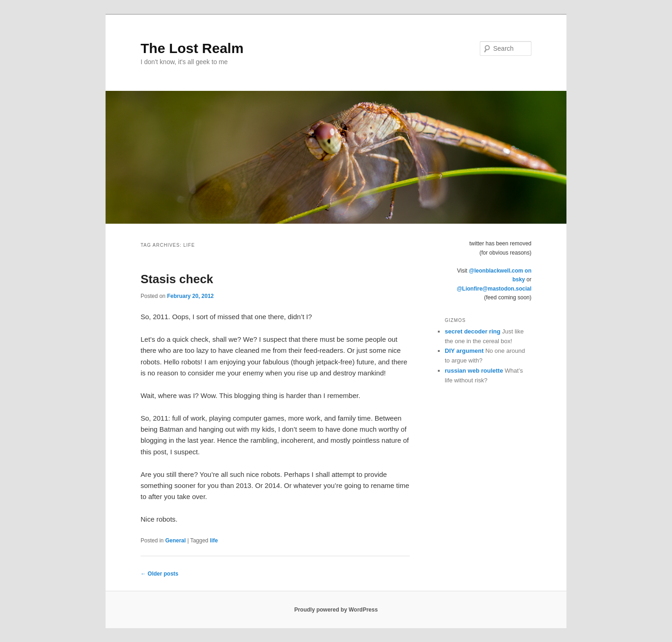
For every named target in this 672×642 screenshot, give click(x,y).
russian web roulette (474, 371)
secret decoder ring (473, 331)
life (214, 541)
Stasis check (177, 279)
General (175, 541)
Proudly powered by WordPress (336, 610)
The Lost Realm (192, 48)
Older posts (159, 574)
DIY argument (464, 351)
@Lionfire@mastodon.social (494, 289)
